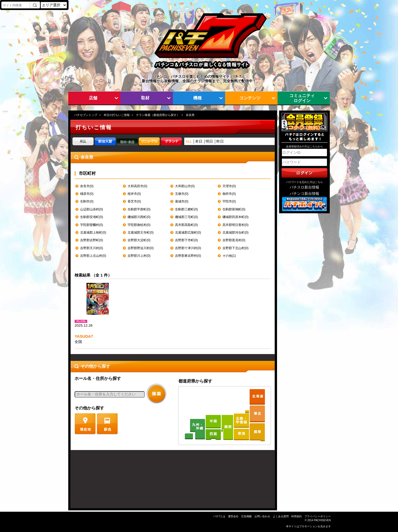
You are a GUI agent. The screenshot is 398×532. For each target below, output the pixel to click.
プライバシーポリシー (318, 516)
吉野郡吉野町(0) (92, 240)
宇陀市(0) (229, 201)
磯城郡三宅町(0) (186, 217)
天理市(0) (229, 186)
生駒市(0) (87, 201)
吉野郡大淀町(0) (139, 240)
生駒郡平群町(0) (139, 209)
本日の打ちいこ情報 (117, 115)
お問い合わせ (262, 516)
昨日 (220, 141)
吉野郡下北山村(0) (236, 248)
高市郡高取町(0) (186, 225)
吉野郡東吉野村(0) (188, 256)
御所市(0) (229, 194)
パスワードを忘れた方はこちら (304, 182)
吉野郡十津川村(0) (188, 248)
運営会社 (233, 516)
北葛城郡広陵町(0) (188, 233)
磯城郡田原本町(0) (236, 217)
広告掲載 (246, 516)
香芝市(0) (134, 201)
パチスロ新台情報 (304, 187)
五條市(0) (182, 194)
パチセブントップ (86, 115)
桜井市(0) (134, 194)
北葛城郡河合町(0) (236, 233)
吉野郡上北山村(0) (93, 256)
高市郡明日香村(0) (236, 225)
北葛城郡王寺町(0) (141, 233)
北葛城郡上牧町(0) (93, 233)
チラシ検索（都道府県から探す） (158, 115)
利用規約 (297, 516)
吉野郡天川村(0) (92, 248)
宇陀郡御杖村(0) (139, 225)
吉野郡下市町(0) (186, 240)
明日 (209, 141)
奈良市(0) (87, 186)
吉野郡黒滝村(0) (234, 240)
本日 (199, 141)
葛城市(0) (182, 201)
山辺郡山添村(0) (92, 209)
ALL (189, 141)
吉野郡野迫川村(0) (141, 248)
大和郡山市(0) (185, 186)
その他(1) (229, 256)
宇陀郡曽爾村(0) (92, 225)
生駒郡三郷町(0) (186, 209)
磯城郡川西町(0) (139, 217)
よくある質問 (281, 516)
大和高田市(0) (137, 186)
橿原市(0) (87, 194)
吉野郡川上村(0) (139, 256)
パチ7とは (219, 516)
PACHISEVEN (322, 520)
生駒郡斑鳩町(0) (234, 209)
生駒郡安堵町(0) (92, 217)
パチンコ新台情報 (304, 194)
